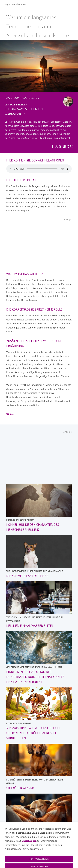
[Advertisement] (39, 245)
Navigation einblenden (14, 4)
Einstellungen (29, 865)
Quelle (10, 414)
